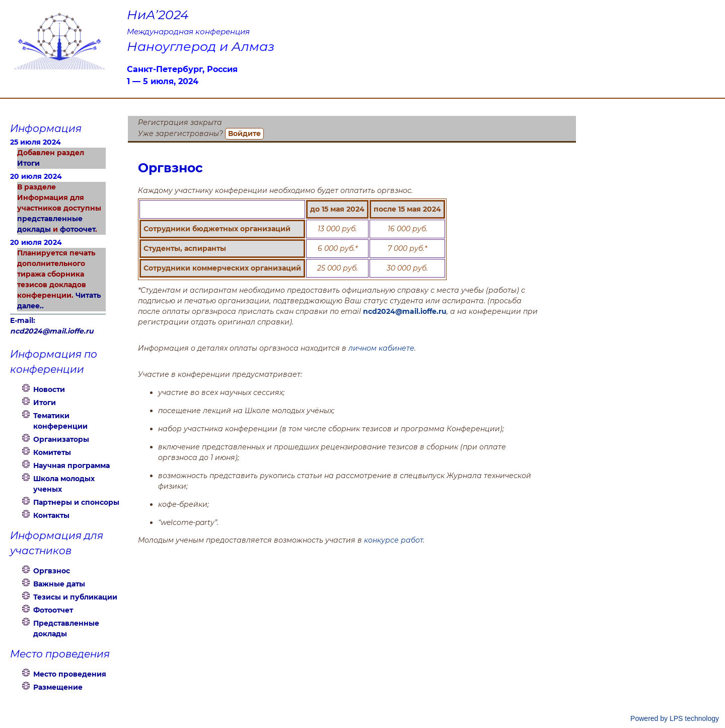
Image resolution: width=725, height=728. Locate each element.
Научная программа (71, 466)
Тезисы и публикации (75, 597)
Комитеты (52, 452)
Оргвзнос (52, 571)
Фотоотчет (53, 610)
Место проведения (70, 674)
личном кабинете (381, 348)
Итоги (28, 163)
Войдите (244, 134)
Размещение (58, 687)
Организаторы (61, 439)
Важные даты (59, 584)
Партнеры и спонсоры (76, 502)
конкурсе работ (393, 540)
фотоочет (78, 229)
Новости (49, 389)
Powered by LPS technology (675, 718)
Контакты (51, 515)
